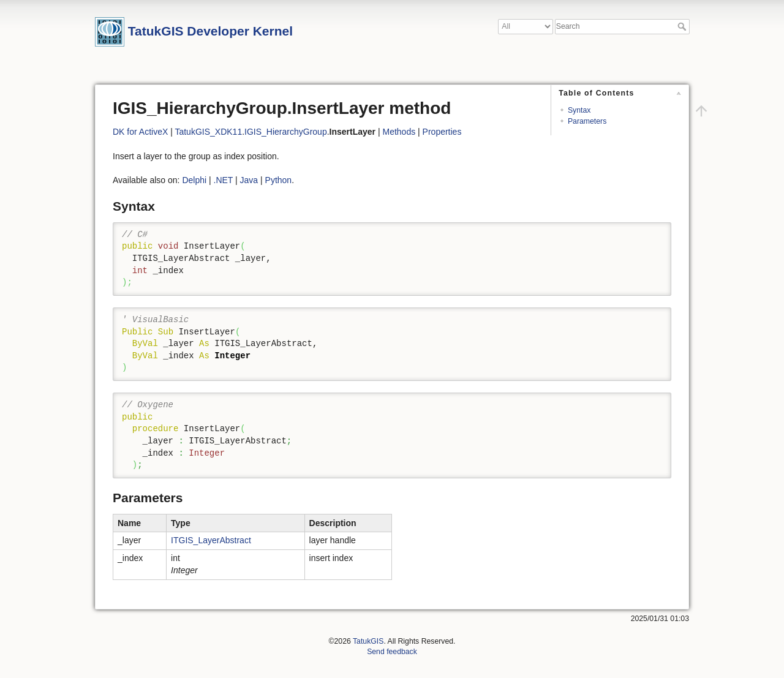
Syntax (579, 110)
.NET (224, 180)
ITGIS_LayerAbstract (211, 540)
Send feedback (392, 652)
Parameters (587, 121)
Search (683, 26)
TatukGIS (368, 641)
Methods (399, 132)
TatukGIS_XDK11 (208, 132)
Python (279, 180)
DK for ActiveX (140, 132)
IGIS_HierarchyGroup (286, 132)
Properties (442, 132)
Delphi (194, 180)
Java (249, 180)
